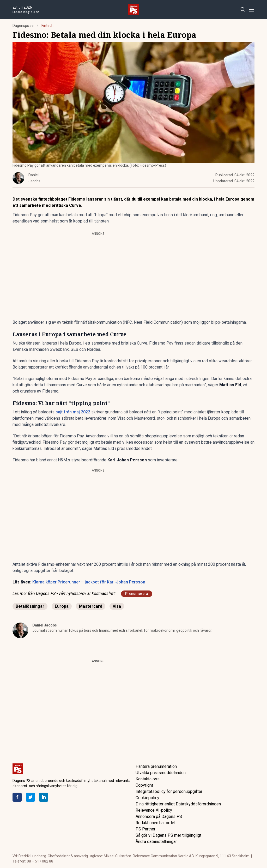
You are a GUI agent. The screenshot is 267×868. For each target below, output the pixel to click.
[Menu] (251, 10)
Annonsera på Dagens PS (159, 816)
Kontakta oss (148, 779)
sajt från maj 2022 (73, 412)
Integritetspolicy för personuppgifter (169, 791)
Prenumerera (137, 594)
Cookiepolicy (147, 798)
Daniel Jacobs (45, 625)
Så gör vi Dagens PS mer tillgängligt (168, 835)
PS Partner (145, 829)
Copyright (144, 785)
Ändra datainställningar (156, 842)
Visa (117, 606)
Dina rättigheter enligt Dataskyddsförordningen (178, 804)
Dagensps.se (23, 26)
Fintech (47, 26)
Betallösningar (30, 606)
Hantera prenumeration (156, 766)
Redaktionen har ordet (156, 823)
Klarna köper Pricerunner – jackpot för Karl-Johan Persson (89, 582)
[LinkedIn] (44, 797)
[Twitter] (30, 797)
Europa (62, 606)
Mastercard (91, 606)
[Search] (243, 10)
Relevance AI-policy (154, 810)
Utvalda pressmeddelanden (161, 773)
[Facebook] (17, 797)
